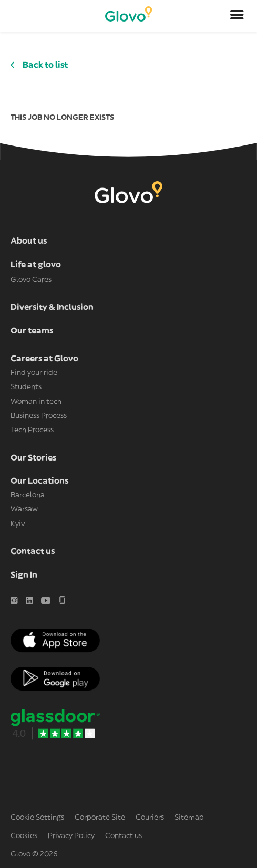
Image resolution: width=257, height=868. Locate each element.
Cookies (24, 836)
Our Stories (33, 458)
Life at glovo (36, 265)
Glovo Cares (31, 280)
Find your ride (34, 373)
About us (29, 241)
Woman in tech (36, 402)
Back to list (45, 65)
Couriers (150, 818)
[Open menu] (237, 16)
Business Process (39, 416)
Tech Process (32, 430)
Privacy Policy (71, 836)
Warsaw (24, 509)
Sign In (24, 575)
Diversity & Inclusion (52, 307)
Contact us (33, 551)
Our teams (32, 331)
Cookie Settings (37, 818)
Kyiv (18, 524)
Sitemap (189, 818)
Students (26, 387)
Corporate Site (100, 818)
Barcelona (28, 495)
